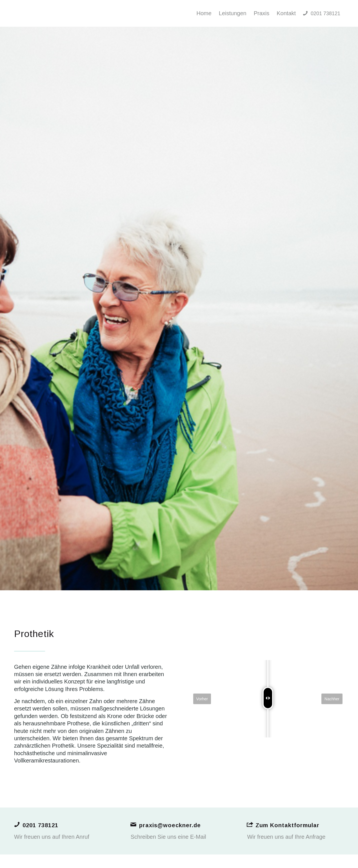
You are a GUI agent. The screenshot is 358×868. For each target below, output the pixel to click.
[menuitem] (204, 13)
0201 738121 (40, 825)
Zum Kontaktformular (287, 825)
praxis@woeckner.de (170, 825)
